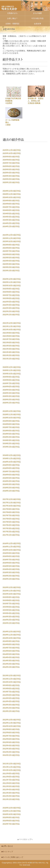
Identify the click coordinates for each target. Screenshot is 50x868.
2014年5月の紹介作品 (11, 654)
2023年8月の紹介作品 (11, 248)
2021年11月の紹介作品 (12, 326)
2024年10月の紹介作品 (12, 197)
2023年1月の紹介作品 (11, 271)
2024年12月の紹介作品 (12, 191)
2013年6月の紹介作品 (11, 695)
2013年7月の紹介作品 (11, 692)
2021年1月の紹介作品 (11, 359)
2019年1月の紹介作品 (11, 447)
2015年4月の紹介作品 (11, 613)
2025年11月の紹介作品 (12, 150)
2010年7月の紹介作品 (11, 824)
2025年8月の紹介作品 (11, 160)
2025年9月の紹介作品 (11, 157)
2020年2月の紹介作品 (11, 399)
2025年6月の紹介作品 (11, 166)
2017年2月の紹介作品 (11, 532)
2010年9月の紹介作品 (11, 817)
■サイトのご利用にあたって (12, 857)
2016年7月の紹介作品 (11, 560)
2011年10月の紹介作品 (12, 770)
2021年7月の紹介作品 (11, 339)
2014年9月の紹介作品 (11, 641)
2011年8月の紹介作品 (11, 777)
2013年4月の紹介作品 (11, 701)
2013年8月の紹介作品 (11, 689)
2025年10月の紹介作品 (12, 153)
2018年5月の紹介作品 (11, 478)
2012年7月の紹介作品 (11, 736)
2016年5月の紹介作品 (11, 566)
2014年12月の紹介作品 (12, 632)
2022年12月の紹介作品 (12, 279)
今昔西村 (9, 103)
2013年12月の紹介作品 (12, 676)
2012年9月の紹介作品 (11, 729)
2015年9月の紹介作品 (11, 597)
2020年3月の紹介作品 (11, 396)
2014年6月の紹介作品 (11, 651)
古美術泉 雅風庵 (34, 103)
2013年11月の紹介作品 (12, 679)
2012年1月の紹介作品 (11, 755)
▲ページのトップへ (25, 839)
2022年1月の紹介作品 (11, 315)
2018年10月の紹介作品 (12, 462)
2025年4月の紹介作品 (11, 173)
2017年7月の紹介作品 (11, 515)
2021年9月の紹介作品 (11, 333)
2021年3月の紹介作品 (11, 352)
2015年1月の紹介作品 (11, 623)
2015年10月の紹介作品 (12, 594)
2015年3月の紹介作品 (11, 617)
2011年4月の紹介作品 (11, 789)
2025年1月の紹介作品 (11, 182)
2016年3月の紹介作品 (11, 572)
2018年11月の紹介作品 (12, 458)
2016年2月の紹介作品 (11, 576)
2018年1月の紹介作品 (11, 491)
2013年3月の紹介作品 (11, 705)
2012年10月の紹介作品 (12, 726)
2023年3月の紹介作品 (11, 264)
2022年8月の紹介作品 (11, 292)
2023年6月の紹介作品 (11, 254)
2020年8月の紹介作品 (11, 380)
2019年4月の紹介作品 (11, 437)
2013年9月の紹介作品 (11, 685)
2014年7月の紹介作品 (11, 648)
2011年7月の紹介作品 (11, 780)
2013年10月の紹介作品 (12, 682)
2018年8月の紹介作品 (11, 468)
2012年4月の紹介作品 (11, 745)
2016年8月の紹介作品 (11, 556)
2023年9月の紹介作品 (11, 245)
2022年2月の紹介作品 (11, 311)
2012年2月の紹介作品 (11, 752)
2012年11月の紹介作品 (12, 723)
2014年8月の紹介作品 (11, 644)
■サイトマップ (7, 852)
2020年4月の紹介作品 (11, 393)
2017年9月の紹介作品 (11, 509)
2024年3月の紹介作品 (11, 220)
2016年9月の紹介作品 (11, 553)
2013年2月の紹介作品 (11, 708)
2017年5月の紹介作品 (11, 522)
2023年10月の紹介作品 (12, 241)
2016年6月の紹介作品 (11, 563)
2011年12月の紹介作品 (12, 764)
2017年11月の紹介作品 (12, 503)
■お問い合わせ (7, 846)
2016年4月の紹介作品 (11, 569)
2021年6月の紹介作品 (11, 342)
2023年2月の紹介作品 (11, 267)
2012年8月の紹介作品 (11, 732)
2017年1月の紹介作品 (11, 535)
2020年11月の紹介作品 (12, 370)
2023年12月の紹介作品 (12, 235)
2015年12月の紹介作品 (12, 587)
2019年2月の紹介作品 (11, 443)
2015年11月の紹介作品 (12, 591)
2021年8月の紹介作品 (11, 336)
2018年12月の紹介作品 (12, 455)
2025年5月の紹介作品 (11, 169)
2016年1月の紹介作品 (11, 579)
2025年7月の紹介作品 (11, 163)
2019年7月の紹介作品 (11, 427)
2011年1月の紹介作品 (11, 799)
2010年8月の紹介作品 (11, 821)
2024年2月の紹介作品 (11, 223)
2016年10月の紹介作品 (12, 550)
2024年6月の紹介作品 (11, 210)
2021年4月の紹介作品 (11, 349)
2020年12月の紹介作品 (12, 367)
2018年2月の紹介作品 (11, 488)
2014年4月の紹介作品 (11, 657)
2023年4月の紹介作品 (11, 261)
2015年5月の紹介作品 (11, 610)
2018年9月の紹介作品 (11, 465)
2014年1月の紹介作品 (11, 667)
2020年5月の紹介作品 (11, 390)
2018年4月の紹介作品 (11, 481)
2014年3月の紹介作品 (11, 661)
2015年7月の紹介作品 (11, 604)
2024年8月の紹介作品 (11, 204)
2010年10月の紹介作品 (12, 814)
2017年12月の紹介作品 (12, 499)
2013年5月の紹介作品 (11, 698)
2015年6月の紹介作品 (11, 607)
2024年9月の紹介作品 (11, 201)
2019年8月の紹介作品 (11, 424)
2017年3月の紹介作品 (11, 528)
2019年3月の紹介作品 (11, 440)
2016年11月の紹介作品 (12, 547)
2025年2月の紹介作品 (11, 179)
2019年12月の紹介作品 (12, 411)
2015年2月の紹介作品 (11, 620)
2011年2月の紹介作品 (11, 796)
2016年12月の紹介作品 (12, 543)
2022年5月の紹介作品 (11, 302)
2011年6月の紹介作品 (11, 783)
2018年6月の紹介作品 (11, 475)
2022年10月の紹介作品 (12, 286)
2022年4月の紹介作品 (11, 305)
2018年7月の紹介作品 (11, 471)
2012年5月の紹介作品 (11, 742)
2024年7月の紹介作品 (11, 207)
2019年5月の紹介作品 (11, 434)
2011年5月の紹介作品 (11, 786)
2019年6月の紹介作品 (11, 431)
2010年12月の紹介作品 (12, 808)
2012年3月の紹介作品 (11, 749)
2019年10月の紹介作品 (12, 418)
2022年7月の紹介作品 (11, 295)
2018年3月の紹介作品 (11, 484)
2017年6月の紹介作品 (11, 519)
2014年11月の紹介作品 (12, 635)
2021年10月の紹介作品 (12, 330)
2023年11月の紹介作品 (12, 238)
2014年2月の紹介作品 (11, 664)
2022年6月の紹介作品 (11, 298)
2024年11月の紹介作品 (12, 194)
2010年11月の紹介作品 (12, 811)
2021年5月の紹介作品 (11, 346)
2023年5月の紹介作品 (11, 258)
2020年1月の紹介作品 (11, 403)
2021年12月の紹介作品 (12, 323)
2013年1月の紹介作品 (11, 711)
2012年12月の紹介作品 (12, 720)
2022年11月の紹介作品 (12, 282)
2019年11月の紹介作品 (12, 414)
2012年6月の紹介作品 (11, 739)
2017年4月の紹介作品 (11, 525)
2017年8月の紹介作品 (11, 512)
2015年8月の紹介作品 (11, 600)
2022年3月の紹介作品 (11, 308)
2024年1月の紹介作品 (11, 226)
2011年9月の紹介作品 (11, 773)
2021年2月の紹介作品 (11, 355)
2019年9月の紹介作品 (11, 421)
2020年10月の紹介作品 (12, 374)
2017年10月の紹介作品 (12, 506)
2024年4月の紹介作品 (11, 217)
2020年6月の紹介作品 (11, 386)
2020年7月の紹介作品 (11, 383)
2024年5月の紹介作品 (11, 214)
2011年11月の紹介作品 (12, 767)
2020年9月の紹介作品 (11, 377)
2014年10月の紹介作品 (12, 638)
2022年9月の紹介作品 (11, 289)
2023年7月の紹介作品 (11, 251)
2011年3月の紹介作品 (11, 793)
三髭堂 (8, 125)
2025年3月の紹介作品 (11, 176)
